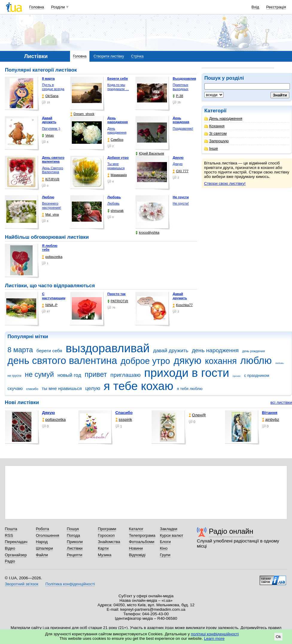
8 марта (20, 350)
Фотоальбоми (142, 542)
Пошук (73, 529)
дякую (187, 360)
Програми (107, 529)
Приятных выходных (180, 87)
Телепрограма (142, 535)
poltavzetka (52, 257)
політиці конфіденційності (215, 634)
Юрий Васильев (150, 154)
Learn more (214, 638)
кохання (221, 361)
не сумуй (39, 374)
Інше (211, 148)
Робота (42, 529)
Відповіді (137, 555)
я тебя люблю (190, 389)
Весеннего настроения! (51, 205)
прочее (237, 376)
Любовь (113, 203)
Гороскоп (106, 535)
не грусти (14, 376)
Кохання (214, 126)
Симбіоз (115, 140)
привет (96, 374)
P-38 (178, 96)
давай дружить (171, 351)
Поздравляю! (183, 129)
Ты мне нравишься (116, 166)
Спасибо (124, 413)
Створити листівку (109, 56)
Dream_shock (82, 114)
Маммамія (117, 175)
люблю (256, 360)
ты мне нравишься (62, 388)
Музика (105, 555)
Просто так (117, 294)
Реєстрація (276, 7)
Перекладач (16, 542)
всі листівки (281, 402)
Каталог (136, 529)
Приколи (75, 542)
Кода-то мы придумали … (118, 87)
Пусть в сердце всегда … (53, 89)
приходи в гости (187, 373)
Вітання (270, 413)
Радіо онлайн (231, 531)
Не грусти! (181, 203)
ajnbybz (271, 419)
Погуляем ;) (51, 129)
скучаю (15, 388)
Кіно (164, 548)
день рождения (253, 351)
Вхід (255, 7)
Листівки (75, 548)
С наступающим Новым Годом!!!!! (54, 300)
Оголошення (48, 535)
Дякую (178, 164)
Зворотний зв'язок (22, 584)
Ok (278, 637)
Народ (42, 542)
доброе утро (145, 361)
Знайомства (109, 542)
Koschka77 (183, 305)
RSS (9, 535)
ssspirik (124, 419)
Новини (136, 548)
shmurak (115, 211)
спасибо (32, 389)
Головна (37, 7)
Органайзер (16, 555)
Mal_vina (50, 215)
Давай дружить (180, 296)
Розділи (58, 7)
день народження (215, 350)
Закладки (168, 529)
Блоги (165, 542)
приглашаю (126, 375)
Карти (103, 548)
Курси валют (171, 535)
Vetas (48, 136)
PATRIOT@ (118, 301)
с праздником (257, 375)
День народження (223, 118)
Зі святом (216, 133)
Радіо (10, 561)
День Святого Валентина (53, 170)
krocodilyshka (147, 233)
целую (93, 388)
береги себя (49, 351)
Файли (42, 555)
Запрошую (216, 141)
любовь (279, 363)
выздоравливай (107, 348)
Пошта (11, 529)
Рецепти (74, 555)
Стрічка (137, 56)
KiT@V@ (51, 179)
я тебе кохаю (139, 386)
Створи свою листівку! (225, 183)
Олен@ (197, 415)
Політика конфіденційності (70, 584)
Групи (165, 555)
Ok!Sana (50, 96)
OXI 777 (180, 171)
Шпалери (44, 548)
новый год (69, 375)
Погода (73, 535)
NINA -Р (50, 305)
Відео (10, 548)
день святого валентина (62, 360)
